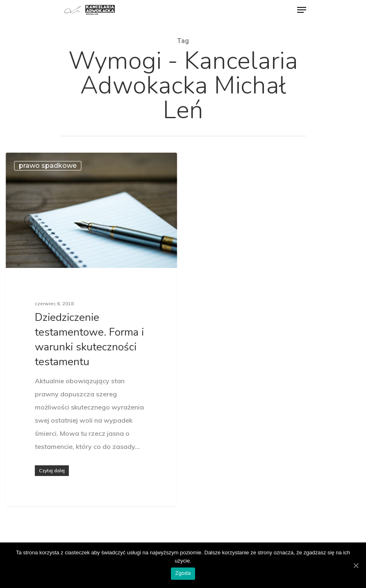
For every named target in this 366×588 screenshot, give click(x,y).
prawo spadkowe (48, 166)
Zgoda (183, 573)
